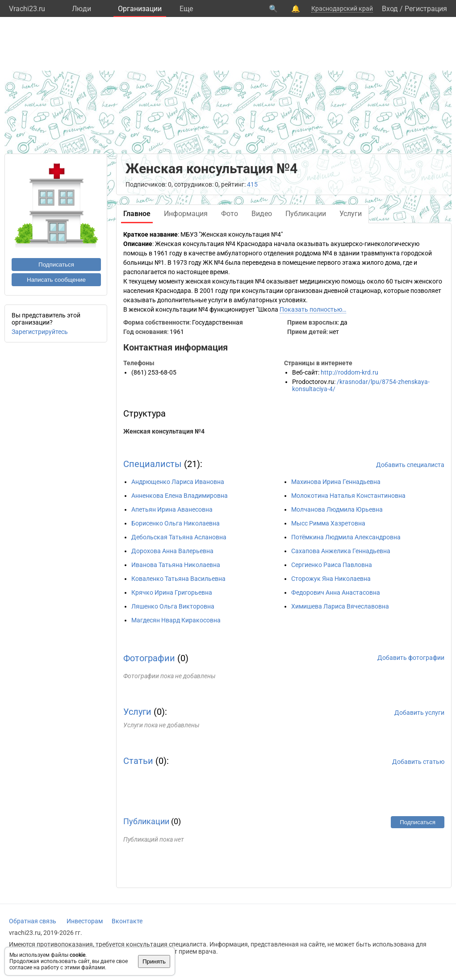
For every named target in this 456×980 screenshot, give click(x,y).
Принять (154, 961)
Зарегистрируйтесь (40, 332)
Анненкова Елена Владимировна (180, 496)
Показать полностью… (313, 309)
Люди (82, 9)
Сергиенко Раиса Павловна (332, 565)
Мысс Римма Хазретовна (328, 523)
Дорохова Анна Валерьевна (172, 551)
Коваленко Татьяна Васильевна (178, 579)
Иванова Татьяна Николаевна (176, 565)
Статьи (138, 761)
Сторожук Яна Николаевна (331, 579)
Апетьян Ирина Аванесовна (172, 509)
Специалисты (153, 464)
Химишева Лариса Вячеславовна (340, 606)
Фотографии (149, 658)
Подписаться (56, 265)
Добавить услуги (419, 713)
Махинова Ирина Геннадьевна (336, 482)
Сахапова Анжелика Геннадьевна (341, 551)
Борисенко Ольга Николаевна (176, 523)
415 (252, 184)
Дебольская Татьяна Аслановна (179, 537)
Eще (186, 9)
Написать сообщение (56, 280)
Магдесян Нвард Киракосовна (176, 620)
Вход (390, 9)
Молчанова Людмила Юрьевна (337, 509)
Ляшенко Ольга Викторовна (173, 606)
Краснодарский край (342, 8)
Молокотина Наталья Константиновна (348, 496)
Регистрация (426, 9)
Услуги (137, 712)
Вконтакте (127, 921)
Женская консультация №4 (164, 431)
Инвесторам (85, 921)
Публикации (146, 821)
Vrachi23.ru (27, 9)
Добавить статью (418, 762)
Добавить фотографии (411, 658)
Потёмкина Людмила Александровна (346, 537)
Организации (140, 9)
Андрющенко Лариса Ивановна (178, 482)
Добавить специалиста (410, 465)
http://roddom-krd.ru (349, 372)
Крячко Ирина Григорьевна (172, 592)
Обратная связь (33, 921)
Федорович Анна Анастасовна (336, 592)
